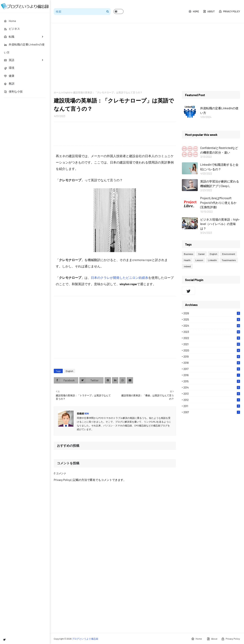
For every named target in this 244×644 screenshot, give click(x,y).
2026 (212, 313)
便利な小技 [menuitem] (13, 91)
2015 (212, 381)
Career (201, 254)
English (67, 92)
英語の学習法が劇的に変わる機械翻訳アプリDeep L (220, 184)
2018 (212, 363)
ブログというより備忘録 (85, 639)
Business (189, 254)
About (209, 11)
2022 (212, 338)
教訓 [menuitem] (9, 83)
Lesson (199, 260)
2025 (212, 320)
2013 (212, 394)
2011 (212, 406)
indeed (187, 266)
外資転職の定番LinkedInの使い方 (219, 110)
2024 (212, 326)
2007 (212, 412)
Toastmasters (229, 260)
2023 (212, 332)
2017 (212, 369)
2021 (212, 344)
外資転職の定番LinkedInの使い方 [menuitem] (24, 48)
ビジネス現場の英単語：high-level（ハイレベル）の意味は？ (220, 224)
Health (187, 260)
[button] (119, 11)
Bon (86, 413)
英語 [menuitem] (9, 60)
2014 (212, 388)
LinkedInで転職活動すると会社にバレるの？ (219, 167)
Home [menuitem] (10, 21)
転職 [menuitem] (9, 37)
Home (194, 11)
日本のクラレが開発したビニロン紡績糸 (120, 278)
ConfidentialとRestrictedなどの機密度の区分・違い (219, 150)
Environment (229, 254)
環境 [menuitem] (9, 68)
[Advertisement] (147, 57)
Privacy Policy (229, 11)
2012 (212, 400)
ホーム (57, 92)
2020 (212, 350)
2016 (212, 375)
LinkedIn (212, 260)
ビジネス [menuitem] (12, 29)
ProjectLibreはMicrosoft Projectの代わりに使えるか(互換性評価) (218, 203)
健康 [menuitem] (9, 76)
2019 (212, 357)
